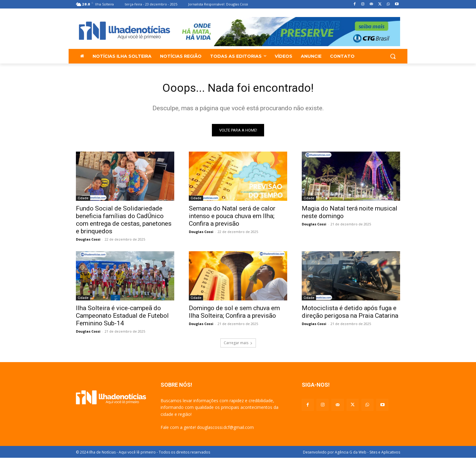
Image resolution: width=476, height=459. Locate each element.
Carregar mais (238, 344)
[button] (393, 56)
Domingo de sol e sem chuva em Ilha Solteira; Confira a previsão (234, 313)
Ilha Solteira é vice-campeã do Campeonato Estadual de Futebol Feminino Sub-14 (122, 317)
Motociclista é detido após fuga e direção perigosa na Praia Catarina (350, 313)
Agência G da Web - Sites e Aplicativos (367, 453)
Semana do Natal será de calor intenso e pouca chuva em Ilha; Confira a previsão (232, 217)
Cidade (83, 199)
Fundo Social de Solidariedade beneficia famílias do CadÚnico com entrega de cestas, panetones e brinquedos (124, 221)
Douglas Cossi (88, 240)
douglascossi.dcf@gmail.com (225, 428)
